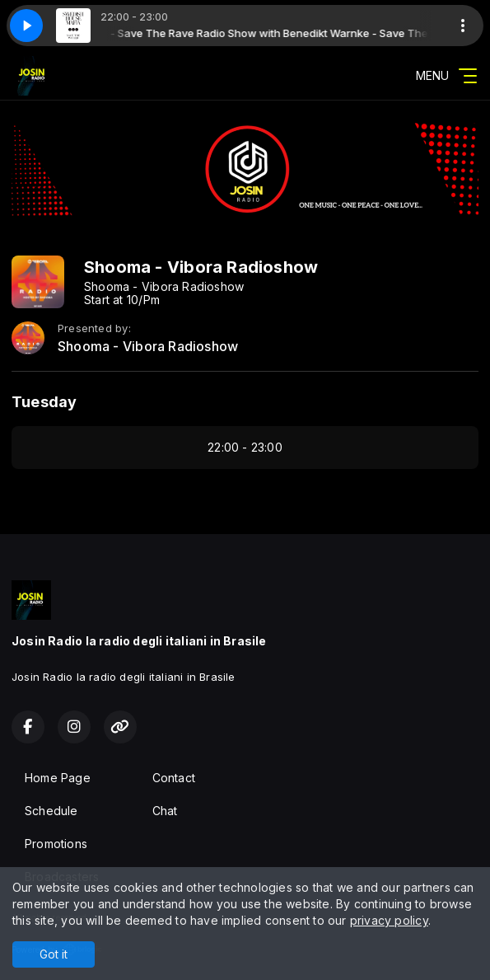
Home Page (58, 778)
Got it (54, 954)
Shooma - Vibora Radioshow (148, 347)
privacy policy (389, 920)
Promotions (56, 844)
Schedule (51, 811)
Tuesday (44, 402)
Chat (165, 811)
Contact (174, 778)
